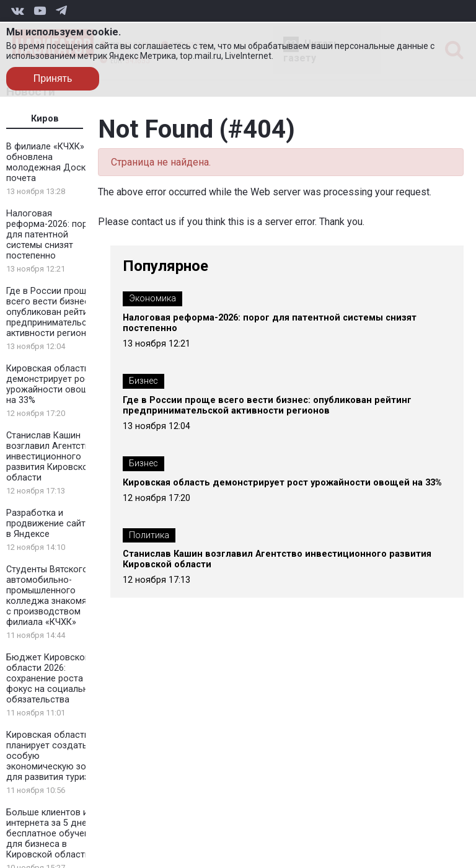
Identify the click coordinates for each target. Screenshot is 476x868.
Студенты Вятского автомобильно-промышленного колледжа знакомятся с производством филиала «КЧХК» (53, 596)
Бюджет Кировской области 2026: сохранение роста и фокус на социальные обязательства (53, 679)
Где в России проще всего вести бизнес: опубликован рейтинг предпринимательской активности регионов (54, 312)
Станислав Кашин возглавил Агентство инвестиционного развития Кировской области (51, 457)
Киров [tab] (45, 119)
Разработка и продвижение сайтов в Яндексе (51, 524)
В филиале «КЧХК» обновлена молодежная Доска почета (48, 162)
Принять (53, 78)
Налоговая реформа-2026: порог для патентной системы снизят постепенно (51, 235)
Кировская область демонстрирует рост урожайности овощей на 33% (52, 384)
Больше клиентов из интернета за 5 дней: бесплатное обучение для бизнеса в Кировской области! (53, 834)
